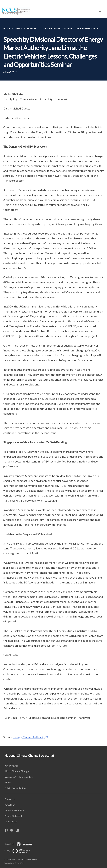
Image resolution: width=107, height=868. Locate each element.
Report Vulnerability (14, 810)
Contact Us (10, 799)
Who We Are (11, 766)
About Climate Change (17, 771)
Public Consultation (15, 788)
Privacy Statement (13, 816)
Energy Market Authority (29, 737)
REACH (8, 805)
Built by (19, 851)
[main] (53, 382)
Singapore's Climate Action (19, 777)
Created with (21, 844)
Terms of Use (11, 821)
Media (8, 782)
